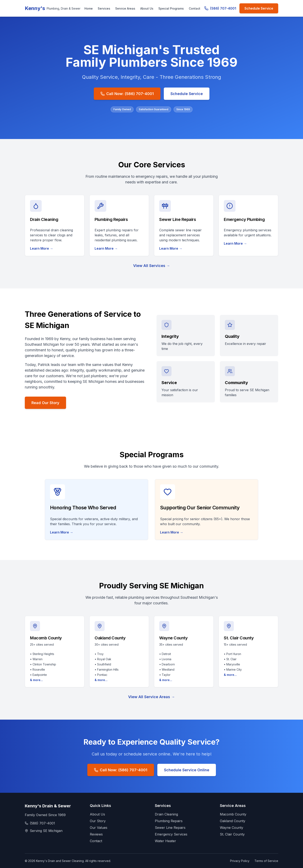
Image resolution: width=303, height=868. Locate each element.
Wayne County (232, 828)
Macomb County (233, 814)
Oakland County (233, 821)
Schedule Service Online (187, 770)
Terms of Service (266, 861)
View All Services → (152, 266)
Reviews (96, 834)
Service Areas (125, 8)
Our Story (98, 821)
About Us (147, 8)
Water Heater (165, 841)
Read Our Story (45, 403)
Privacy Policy (240, 861)
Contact (195, 8)
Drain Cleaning (166, 814)
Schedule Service (259, 8)
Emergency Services (171, 834)
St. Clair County (232, 834)
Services (104, 8)
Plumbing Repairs (169, 821)
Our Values (99, 828)
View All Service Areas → (151, 697)
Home (89, 8)
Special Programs (171, 8)
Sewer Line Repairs (170, 828)
